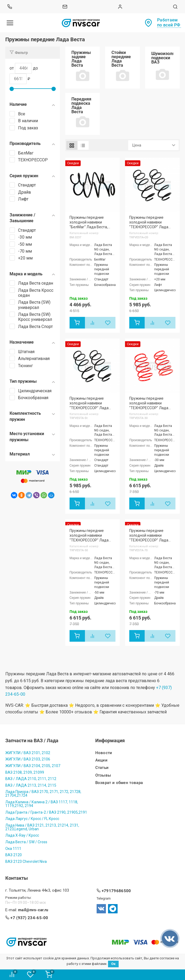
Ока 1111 (13, 848)
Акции (102, 760)
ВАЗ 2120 (14, 855)
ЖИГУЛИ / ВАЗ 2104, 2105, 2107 (33, 766)
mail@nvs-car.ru (33, 910)
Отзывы (103, 775)
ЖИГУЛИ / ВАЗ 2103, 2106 (28, 759)
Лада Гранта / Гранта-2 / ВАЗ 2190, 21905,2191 (46, 812)
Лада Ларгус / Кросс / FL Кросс (32, 819)
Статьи (102, 768)
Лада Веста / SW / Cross (26, 842)
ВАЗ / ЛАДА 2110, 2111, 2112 (31, 779)
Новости (104, 753)
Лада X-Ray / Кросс (22, 835)
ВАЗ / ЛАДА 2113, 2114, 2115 (31, 785)
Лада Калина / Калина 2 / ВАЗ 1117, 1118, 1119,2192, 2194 (42, 804)
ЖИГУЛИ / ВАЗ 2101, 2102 (28, 753)
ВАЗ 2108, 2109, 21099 (25, 772)
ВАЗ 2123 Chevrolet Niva (26, 862)
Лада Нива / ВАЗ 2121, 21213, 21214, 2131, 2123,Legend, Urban (42, 827)
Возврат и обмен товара (119, 783)
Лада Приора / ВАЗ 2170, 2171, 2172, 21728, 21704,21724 (43, 794)
